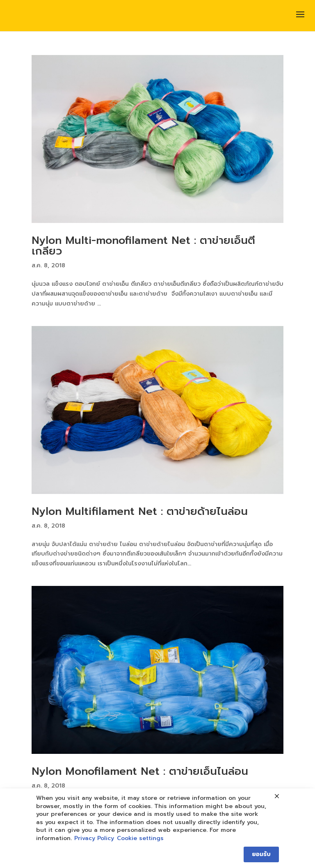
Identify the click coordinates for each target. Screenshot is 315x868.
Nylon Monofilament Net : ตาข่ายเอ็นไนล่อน (140, 771)
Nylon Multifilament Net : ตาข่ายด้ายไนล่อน (140, 511)
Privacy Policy (94, 838)
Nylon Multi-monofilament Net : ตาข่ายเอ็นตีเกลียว (143, 246)
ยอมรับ (261, 854)
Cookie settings (140, 838)
